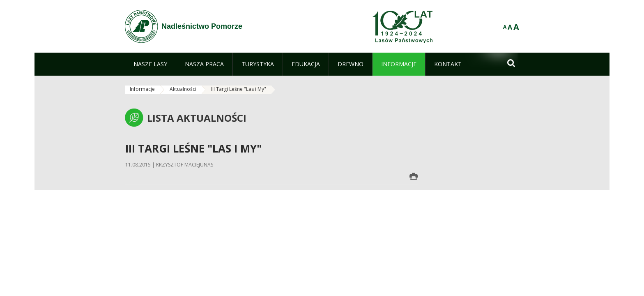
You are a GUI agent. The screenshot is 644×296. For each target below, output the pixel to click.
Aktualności (183, 89)
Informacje (142, 89)
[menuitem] (150, 64)
